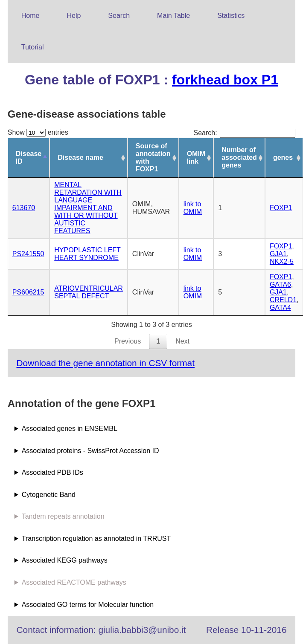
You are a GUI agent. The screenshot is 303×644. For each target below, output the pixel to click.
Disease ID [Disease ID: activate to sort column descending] (29, 157)
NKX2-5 (282, 261)
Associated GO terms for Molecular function (88, 605)
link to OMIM (193, 208)
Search (119, 16)
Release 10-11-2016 (246, 630)
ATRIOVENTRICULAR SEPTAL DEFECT (89, 292)
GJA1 (278, 254)
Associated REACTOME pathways (74, 582)
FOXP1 (281, 208)
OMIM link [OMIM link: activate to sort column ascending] (196, 157)
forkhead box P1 (225, 80)
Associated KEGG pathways (65, 560)
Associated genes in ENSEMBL (70, 429)
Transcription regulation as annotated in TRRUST (96, 539)
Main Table (173, 16)
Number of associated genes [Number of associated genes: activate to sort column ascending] (239, 157)
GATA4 (280, 308)
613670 (24, 208)
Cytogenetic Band (49, 495)
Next (182, 341)
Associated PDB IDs (52, 472)
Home (31, 16)
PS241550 (28, 254)
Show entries (38, 132)
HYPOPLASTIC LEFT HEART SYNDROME (87, 254)
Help (74, 16)
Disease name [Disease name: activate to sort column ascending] (80, 157)
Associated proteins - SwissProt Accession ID (90, 451)
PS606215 (28, 292)
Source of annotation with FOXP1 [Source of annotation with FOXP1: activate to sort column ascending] (153, 157)
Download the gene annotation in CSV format (106, 363)
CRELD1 (283, 300)
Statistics (231, 16)
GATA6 (280, 284)
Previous (128, 341)
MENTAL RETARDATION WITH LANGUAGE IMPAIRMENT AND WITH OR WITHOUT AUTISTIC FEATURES (88, 208)
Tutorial (33, 47)
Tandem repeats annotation (63, 516)
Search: (244, 133)
